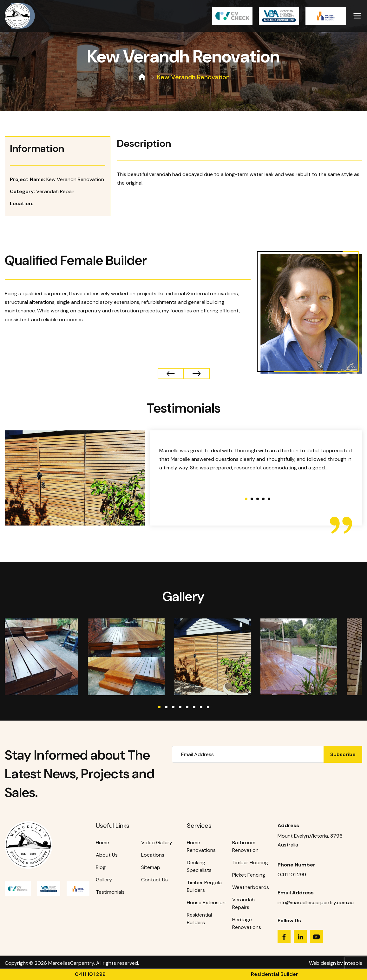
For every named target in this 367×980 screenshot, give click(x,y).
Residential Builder (275, 974)
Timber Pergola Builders (204, 886)
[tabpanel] (40, 657)
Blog (101, 867)
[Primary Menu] (357, 14)
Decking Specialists (199, 866)
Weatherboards (251, 887)
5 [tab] (187, 707)
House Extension (206, 902)
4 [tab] (180, 707)
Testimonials (110, 892)
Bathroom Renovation (245, 846)
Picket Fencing (249, 875)
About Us (107, 855)
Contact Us (154, 880)
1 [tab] (159, 707)
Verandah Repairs (243, 903)
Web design (322, 963)
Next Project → (171, 373)
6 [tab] (194, 707)
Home (102, 843)
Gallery (104, 880)
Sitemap (151, 867)
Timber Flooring (250, 862)
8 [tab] (208, 707)
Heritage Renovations (247, 923)
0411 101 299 (90, 974)
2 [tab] (166, 707)
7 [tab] (201, 707)
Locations (153, 855)
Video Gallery (157, 843)
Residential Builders (199, 919)
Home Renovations (201, 846)
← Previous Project (197, 373)
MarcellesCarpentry (71, 963)
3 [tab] (173, 707)
